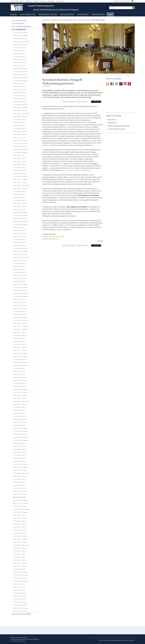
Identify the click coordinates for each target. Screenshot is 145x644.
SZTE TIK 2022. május (19, 162)
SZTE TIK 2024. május (19, 90)
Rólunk (14, 14)
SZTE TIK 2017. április (19, 341)
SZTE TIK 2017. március (20, 344)
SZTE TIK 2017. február (20, 347)
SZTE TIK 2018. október (20, 290)
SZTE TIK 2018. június (19, 299)
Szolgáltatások (67, 14)
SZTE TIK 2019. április (19, 272)
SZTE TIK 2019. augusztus (20, 260)
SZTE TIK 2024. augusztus (20, 81)
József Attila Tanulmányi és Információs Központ (56, 10)
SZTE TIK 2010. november (21, 575)
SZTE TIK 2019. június (19, 266)
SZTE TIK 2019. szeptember (21, 257)
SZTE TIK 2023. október (20, 111)
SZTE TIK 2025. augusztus (20, 45)
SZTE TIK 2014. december (21, 428)
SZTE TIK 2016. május (19, 374)
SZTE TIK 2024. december (21, 69)
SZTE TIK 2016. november (21, 356)
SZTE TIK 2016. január (19, 386)
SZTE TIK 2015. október (20, 395)
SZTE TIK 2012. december (21, 500)
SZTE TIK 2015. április (19, 416)
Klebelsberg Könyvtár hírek (21, 614)
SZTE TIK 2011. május (19, 557)
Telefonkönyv (60, 1)
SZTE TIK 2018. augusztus (20, 296)
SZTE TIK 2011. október (20, 542)
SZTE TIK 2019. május (19, 269)
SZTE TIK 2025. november (21, 36)
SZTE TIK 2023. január (19, 137)
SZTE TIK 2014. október (20, 434)
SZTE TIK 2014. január (19, 461)
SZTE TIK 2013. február (20, 494)
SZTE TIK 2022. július (19, 155)
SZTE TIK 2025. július (19, 48)
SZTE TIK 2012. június (19, 518)
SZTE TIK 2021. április (19, 200)
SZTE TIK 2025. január (19, 66)
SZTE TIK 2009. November (21, 608)
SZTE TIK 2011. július (19, 551)
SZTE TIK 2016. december (21, 353)
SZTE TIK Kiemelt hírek (19, 21)
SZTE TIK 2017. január (19, 350)
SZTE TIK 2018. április (19, 305)
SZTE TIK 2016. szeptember (21, 362)
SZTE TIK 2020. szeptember (21, 221)
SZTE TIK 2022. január (19, 173)
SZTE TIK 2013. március (20, 491)
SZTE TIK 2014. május (19, 449)
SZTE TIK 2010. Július (19, 584)
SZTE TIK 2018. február (20, 311)
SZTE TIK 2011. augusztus (20, 548)
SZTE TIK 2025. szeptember (21, 42)
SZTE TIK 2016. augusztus (20, 365)
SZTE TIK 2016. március (20, 380)
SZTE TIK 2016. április (19, 377)
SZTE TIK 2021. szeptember (21, 185)
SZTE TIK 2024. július (19, 84)
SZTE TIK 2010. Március (20, 596)
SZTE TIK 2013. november (21, 467)
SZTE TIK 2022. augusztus (20, 152)
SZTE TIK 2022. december (21, 141)
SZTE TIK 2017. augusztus (20, 329)
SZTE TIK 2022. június (19, 158)
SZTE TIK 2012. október (20, 506)
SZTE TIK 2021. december (21, 176)
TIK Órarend (112, 123)
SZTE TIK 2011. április (19, 560)
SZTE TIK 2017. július (19, 332)
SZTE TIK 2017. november (21, 320)
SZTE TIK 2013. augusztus (20, 476)
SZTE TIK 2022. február (20, 170)
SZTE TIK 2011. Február (20, 566)
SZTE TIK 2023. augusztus (20, 117)
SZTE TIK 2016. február (20, 383)
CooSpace (29, 1)
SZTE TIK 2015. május (19, 413)
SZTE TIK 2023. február (20, 134)
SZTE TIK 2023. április (19, 129)
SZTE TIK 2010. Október (20, 578)
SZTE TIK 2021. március (20, 204)
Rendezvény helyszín (48, 14)
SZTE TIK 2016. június (19, 371)
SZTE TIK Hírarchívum (19, 30)
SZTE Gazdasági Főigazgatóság (118, 126)
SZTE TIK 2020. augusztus (20, 224)
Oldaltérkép (51, 1)
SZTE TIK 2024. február (20, 99)
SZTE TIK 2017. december (21, 317)
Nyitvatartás (83, 14)
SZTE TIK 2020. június (19, 230)
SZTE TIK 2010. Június (19, 587)
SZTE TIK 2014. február (20, 458)
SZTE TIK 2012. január (19, 533)
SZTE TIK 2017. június (19, 335)
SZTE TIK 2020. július (19, 227)
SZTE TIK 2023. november (21, 108)
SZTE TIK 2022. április (19, 165)
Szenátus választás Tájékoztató (53, 236)
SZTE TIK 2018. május (19, 302)
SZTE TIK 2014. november (21, 431)
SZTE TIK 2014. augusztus (20, 440)
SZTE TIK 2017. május (19, 338)
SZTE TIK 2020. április (19, 236)
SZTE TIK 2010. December (21, 572)
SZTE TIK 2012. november (21, 503)
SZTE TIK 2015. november (21, 392)
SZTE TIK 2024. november (21, 72)
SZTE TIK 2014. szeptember (21, 437)
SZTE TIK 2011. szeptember (21, 545)
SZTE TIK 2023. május (19, 126)
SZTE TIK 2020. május (19, 233)
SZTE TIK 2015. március (20, 419)
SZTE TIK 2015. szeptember (21, 401)
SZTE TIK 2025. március (20, 60)
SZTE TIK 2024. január (19, 102)
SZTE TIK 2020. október (20, 218)
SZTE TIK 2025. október (20, 39)
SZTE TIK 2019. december (21, 248)
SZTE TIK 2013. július (19, 479)
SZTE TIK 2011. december (21, 536)
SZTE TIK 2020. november (21, 215)
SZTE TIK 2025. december (21, 33)
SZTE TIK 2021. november (21, 179)
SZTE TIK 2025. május (19, 54)
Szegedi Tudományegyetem (41, 6)
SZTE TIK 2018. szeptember (21, 293)
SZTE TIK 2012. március (20, 527)
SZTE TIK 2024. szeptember (21, 78)
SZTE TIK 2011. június (19, 554)
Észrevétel (43, 1)
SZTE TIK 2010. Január (19, 602)
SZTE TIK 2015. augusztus (20, 404)
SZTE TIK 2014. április (19, 452)
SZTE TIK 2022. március (20, 167)
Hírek (110, 14)
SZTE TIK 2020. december (21, 212)
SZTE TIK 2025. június (19, 51)
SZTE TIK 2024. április (19, 93)
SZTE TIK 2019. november (21, 251)
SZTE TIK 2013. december (21, 464)
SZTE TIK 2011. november (21, 539)
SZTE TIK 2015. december (21, 389)
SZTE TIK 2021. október (20, 183)
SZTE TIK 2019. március (20, 275)
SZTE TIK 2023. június (19, 123)
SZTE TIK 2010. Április (19, 593)
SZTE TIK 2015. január (19, 425)
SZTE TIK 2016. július (19, 368)
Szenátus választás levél (51, 239)
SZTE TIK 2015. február (20, 422)
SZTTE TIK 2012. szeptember (21, 509)
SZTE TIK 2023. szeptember (21, 113)
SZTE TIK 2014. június (19, 446)
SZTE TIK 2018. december (21, 284)
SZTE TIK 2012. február (20, 530)
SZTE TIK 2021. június (19, 194)
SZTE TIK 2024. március (20, 96)
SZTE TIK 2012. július (19, 515)
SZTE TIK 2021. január (19, 209)
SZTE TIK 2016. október (20, 359)
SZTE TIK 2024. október (20, 75)
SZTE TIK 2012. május (19, 521)
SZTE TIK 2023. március (20, 131)
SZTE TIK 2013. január (19, 497)
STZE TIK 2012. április (19, 524)
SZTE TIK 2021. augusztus (20, 188)
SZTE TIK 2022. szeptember (21, 149)
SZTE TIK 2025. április (19, 57)
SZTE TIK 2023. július (19, 120)
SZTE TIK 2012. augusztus (20, 512)
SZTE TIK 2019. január (19, 281)
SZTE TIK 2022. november (21, 144)
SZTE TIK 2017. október (20, 323)
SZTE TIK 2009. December (21, 605)
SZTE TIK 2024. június (19, 87)
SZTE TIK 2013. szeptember (21, 473)
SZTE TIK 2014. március (20, 455)
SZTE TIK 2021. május (19, 197)
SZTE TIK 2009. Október (20, 611)
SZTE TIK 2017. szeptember (21, 326)
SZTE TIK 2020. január (19, 245)
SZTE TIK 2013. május (19, 485)
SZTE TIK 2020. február (20, 242)
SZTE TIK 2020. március (20, 239)
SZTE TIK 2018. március (20, 308)
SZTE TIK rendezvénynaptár (21, 27)
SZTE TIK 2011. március (20, 563)
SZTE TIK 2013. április (19, 488)
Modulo (36, 1)
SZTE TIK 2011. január (19, 569)
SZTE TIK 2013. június (19, 482)
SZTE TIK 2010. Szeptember (21, 581)
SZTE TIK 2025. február (20, 63)
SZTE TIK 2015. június (19, 410)
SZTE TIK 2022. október (20, 147)
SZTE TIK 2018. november (21, 287)
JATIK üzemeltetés (28, 14)
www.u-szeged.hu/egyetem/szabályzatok (76, 170)
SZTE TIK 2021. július (19, 191)
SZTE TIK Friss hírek (18, 24)
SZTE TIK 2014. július (19, 443)
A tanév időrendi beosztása (117, 129)
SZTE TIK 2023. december (21, 105)
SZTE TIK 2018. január (19, 314)
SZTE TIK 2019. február (20, 278)
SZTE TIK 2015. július (19, 407)
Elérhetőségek (98, 14)
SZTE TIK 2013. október (20, 470)
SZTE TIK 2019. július (19, 263)
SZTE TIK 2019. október (20, 254)
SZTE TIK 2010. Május (19, 590)
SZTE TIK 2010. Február (20, 599)
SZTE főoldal (14, 1)
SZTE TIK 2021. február (20, 206)
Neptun (22, 1)
